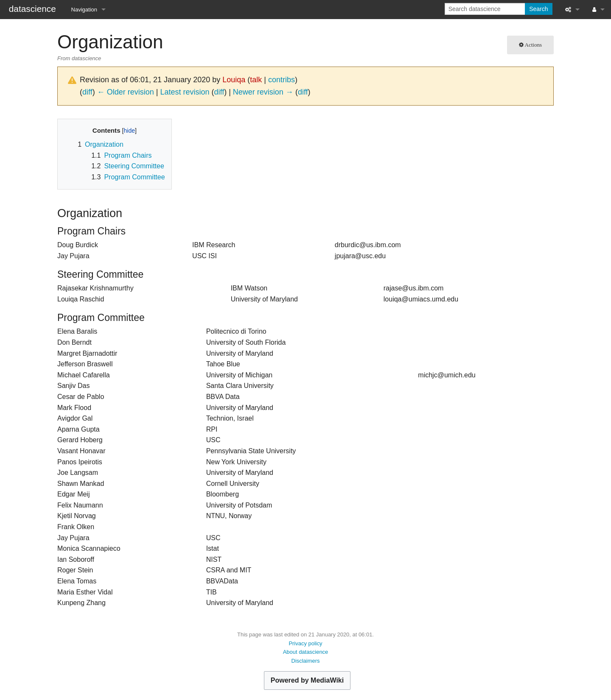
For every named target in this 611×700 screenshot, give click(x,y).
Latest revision (185, 92)
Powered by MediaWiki (307, 680)
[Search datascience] (486, 9)
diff (87, 92)
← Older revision (126, 92)
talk (256, 80)
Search (538, 9)
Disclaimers (306, 661)
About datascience (306, 652)
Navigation (84, 10)
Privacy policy (305, 643)
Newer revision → (263, 92)
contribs (282, 80)
